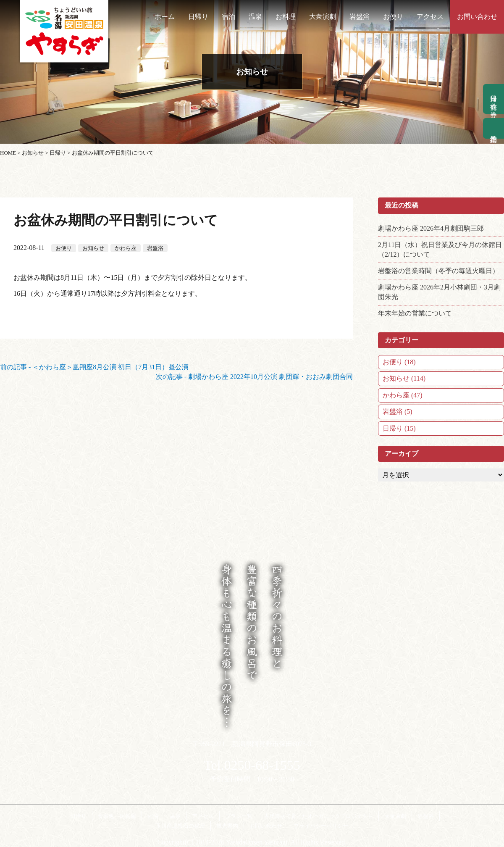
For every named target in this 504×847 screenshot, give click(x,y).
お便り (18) (399, 362)
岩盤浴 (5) (398, 412)
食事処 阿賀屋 (117, 816)
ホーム (165, 17)
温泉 (255, 17)
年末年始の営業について (415, 313)
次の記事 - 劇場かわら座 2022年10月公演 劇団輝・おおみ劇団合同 (254, 377)
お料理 (286, 17)
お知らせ (93, 248)
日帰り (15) (399, 428)
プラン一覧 (239, 816)
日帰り (198, 17)
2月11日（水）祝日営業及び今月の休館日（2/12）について (440, 249)
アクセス (430, 17)
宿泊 (228, 17)
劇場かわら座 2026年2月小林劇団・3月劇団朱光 (439, 292)
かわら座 (126, 248)
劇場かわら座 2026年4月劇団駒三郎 (431, 228)
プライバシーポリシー (321, 826)
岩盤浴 (360, 17)
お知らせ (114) (404, 378)
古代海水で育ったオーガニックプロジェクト (318, 816)
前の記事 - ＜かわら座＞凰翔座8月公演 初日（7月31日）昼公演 (94, 367)
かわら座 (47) (403, 395)
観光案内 (227, 826)
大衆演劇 (323, 17)
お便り (393, 17)
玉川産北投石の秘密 (180, 826)
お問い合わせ (477, 17)
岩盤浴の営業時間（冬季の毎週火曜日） (438, 271)
